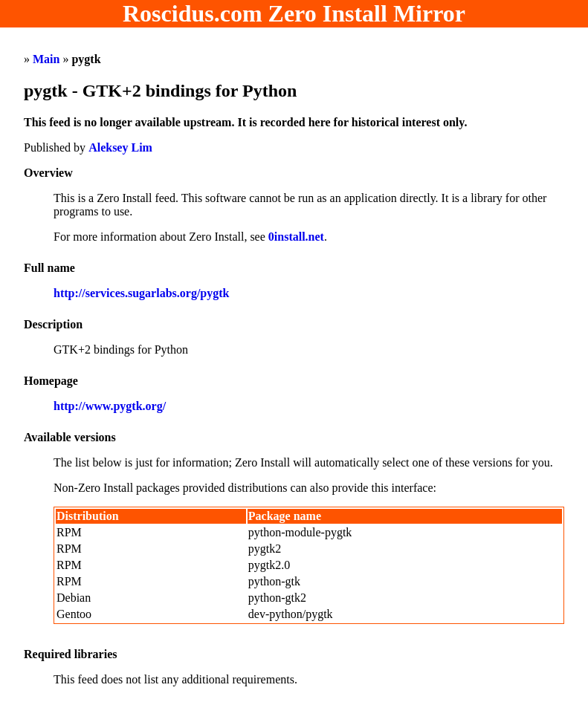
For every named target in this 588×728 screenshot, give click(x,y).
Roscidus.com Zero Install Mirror (294, 13)
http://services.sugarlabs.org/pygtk (141, 293)
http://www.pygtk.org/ (110, 406)
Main (46, 59)
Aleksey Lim (120, 147)
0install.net (296, 237)
